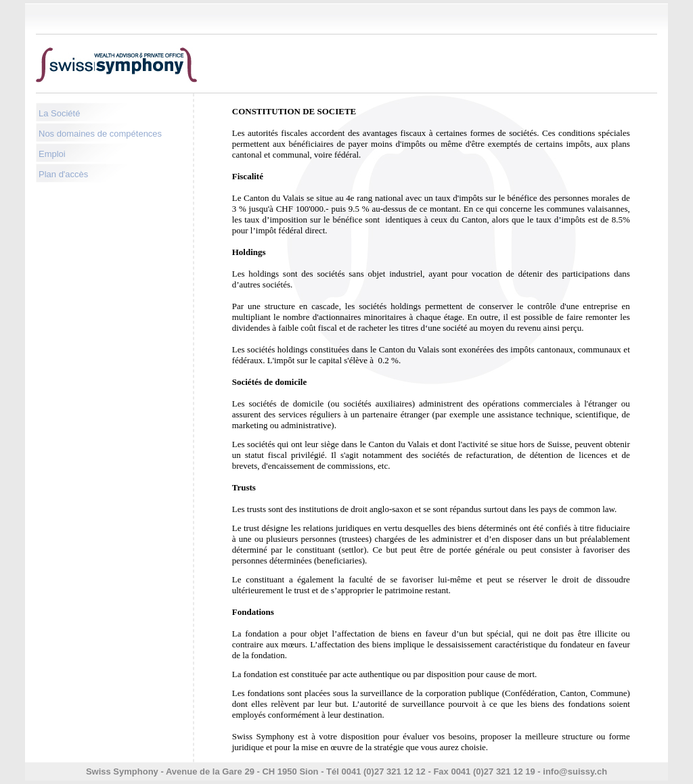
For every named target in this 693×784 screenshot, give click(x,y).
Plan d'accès (63, 174)
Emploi (52, 154)
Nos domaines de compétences (100, 134)
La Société (59, 113)
